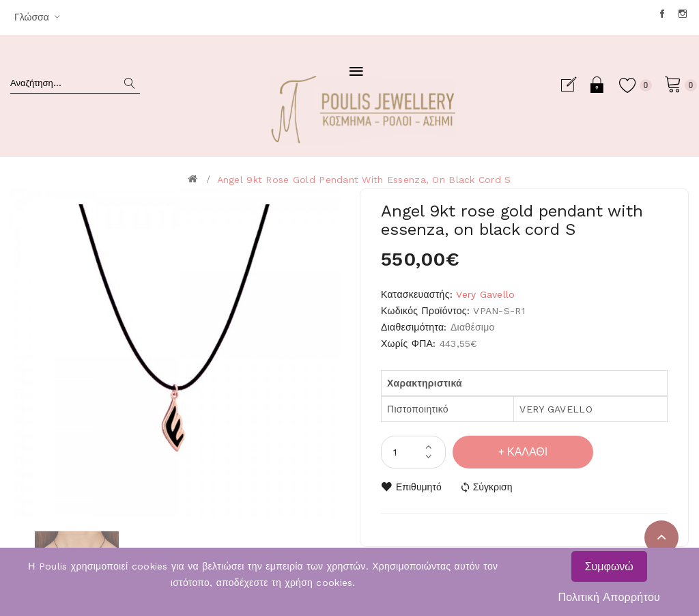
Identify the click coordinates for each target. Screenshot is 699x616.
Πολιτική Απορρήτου (609, 597)
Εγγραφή (574, 85)
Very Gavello (485, 294)
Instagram (684, 14)
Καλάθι (527, 452)
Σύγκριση (493, 487)
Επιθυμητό (419, 487)
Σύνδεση (598, 85)
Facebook (663, 14)
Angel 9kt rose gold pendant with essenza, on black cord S (364, 180)
